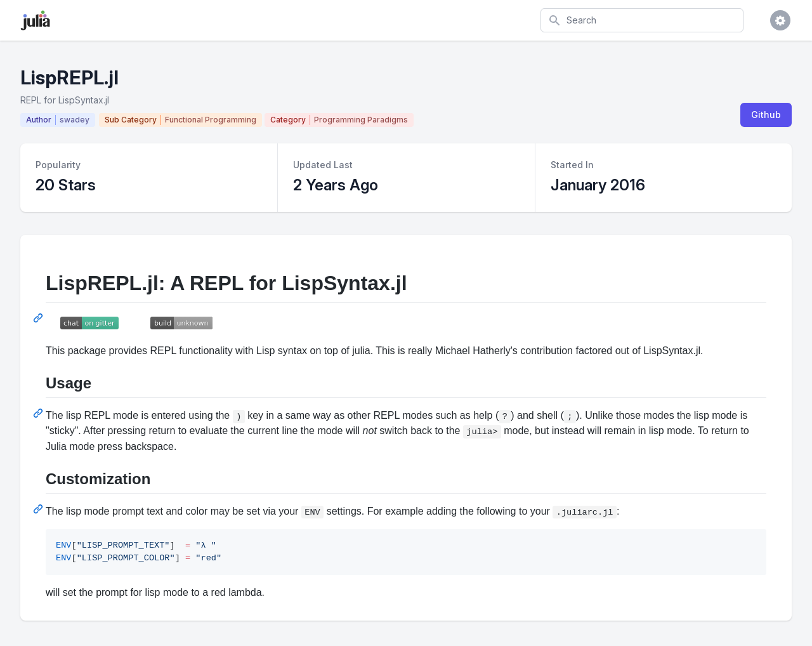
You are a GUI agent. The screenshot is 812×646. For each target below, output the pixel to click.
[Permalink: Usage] (39, 413)
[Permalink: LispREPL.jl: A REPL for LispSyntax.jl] (39, 318)
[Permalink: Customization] (39, 509)
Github (766, 115)
